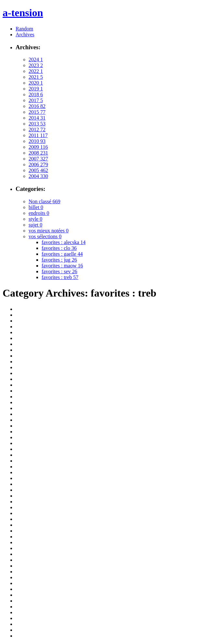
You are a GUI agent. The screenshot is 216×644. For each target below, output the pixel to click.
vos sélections (45, 236)
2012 (37, 129)
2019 (36, 89)
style (35, 219)
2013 (37, 124)
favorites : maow (62, 266)
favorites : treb (60, 277)
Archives (25, 35)
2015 (37, 112)
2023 (36, 65)
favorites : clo (59, 248)
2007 (38, 159)
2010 (37, 141)
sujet (35, 225)
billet (36, 207)
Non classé (44, 201)
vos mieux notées (49, 231)
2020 (36, 83)
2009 (38, 147)
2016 (37, 106)
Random (24, 29)
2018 (36, 94)
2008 (38, 153)
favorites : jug (59, 260)
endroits (39, 213)
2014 (37, 118)
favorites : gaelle (62, 254)
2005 (38, 170)
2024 (36, 59)
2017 (36, 100)
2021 (36, 77)
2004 (38, 176)
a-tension (23, 13)
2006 (38, 164)
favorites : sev (59, 271)
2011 (38, 135)
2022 (36, 71)
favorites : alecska (64, 242)
